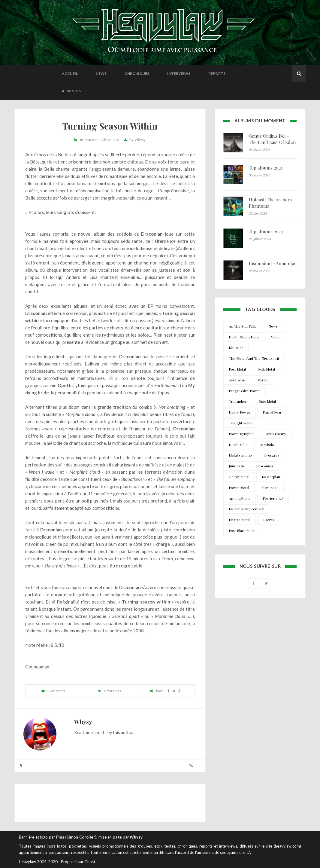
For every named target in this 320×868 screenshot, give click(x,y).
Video (276, 337)
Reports (217, 73)
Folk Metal (267, 369)
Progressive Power (245, 391)
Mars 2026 (270, 487)
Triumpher (238, 401)
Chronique (110, 140)
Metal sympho (240, 455)
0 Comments (56, 691)
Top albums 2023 (266, 231)
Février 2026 (273, 498)
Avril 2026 (237, 380)
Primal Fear (272, 412)
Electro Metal (240, 520)
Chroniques (137, 73)
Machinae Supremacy (246, 509)
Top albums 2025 (266, 168)
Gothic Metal (239, 477)
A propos (71, 91)
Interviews (179, 73)
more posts (96, 732)
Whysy (140, 140)
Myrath (263, 380)
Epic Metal (267, 401)
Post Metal (237, 369)
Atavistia (267, 445)
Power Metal (239, 487)
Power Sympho (241, 434)
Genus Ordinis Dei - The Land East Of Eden (272, 139)
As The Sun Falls (242, 326)
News (101, 73)
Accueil (70, 73)
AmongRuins (240, 498)
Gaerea (269, 520)
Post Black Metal (242, 530)
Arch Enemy (276, 434)
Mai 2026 (236, 347)
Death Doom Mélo (244, 337)
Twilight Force (241, 423)
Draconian (92, 140)
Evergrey (272, 455)
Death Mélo (238, 445)
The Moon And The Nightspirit (254, 358)
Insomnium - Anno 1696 (273, 263)
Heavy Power (240, 412)
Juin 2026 (236, 466)
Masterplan (271, 477)
